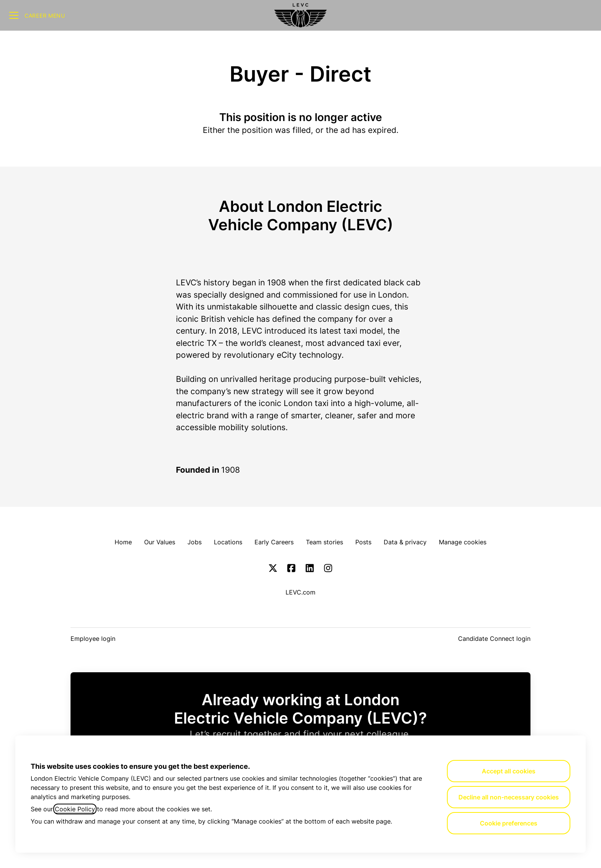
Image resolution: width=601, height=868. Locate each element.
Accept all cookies (509, 771)
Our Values (160, 542)
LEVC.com (300, 592)
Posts (363, 542)
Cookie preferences (509, 823)
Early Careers (274, 542)
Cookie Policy (75, 809)
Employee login (93, 639)
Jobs (195, 542)
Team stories (324, 542)
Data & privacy (405, 542)
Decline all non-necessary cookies (509, 797)
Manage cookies (463, 542)
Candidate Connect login (494, 639)
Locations (228, 542)
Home (123, 542)
